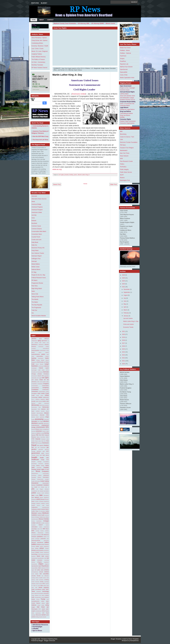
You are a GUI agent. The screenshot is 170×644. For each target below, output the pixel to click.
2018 (124, 340)
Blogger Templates (116, 639)
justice (34, 493)
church (39, 376)
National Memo (36, 269)
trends (33, 599)
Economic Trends (128, 327)
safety (39, 570)
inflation (39, 477)
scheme (46, 570)
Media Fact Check (125, 48)
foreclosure (45, 443)
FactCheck (123, 56)
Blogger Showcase (50, 641)
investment (39, 485)
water (47, 609)
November (127, 289)
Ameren (47, 345)
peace (33, 539)
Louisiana (41, 501)
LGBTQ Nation (124, 94)
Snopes (122, 59)
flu (45, 441)
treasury (47, 597)
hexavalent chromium (37, 464)
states (45, 586)
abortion (34, 339)
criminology (35, 397)
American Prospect (37, 210)
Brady (47, 362)
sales (42, 570)
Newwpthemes (134, 641)
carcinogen (34, 370)
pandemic (40, 537)
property (41, 550)
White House (45, 611)
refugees (39, 562)
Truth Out (34, 310)
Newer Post (57, 184)
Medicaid (34, 513)
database (43, 399)
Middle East (42, 517)
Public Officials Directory (39, 57)
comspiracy (40, 384)
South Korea (39, 584)
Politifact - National (125, 53)
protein (33, 552)
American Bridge (36, 204)
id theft (47, 469)
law (41, 495)
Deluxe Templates (134, 639)
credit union (40, 395)
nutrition (47, 531)
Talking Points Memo (38, 297)
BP (45, 362)
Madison (38, 503)
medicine (34, 515)
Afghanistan (34, 341)
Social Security (35, 582)
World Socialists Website (39, 316)
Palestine (34, 537)
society (42, 582)
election (46, 421)
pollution (39, 544)
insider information (36, 481)
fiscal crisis (38, 441)
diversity (42, 415)
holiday (43, 466)
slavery (33, 580)
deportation (34, 409)
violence (34, 605)
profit (37, 550)
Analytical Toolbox (37, 54)
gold (44, 451)
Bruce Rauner (40, 364)
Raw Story (35, 286)
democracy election (44, 405)
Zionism (41, 617)
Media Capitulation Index (127, 78)
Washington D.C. (36, 609)
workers (34, 617)
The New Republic (37, 305)
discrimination (40, 413)
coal (41, 382)
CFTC (47, 370)
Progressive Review (37, 283)
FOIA (47, 441)
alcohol (36, 343)
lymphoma (46, 501)
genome (47, 449)
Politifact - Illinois (125, 50)
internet (34, 485)
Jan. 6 (47, 487)
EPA (47, 427)
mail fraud (45, 505)
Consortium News (37, 234)
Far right (42, 433)
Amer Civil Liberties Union (127, 96)
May (125, 304)
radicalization (41, 558)
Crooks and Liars (36, 240)
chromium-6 (34, 376)
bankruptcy (41, 358)
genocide (41, 449)
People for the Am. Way (38, 275)
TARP (47, 589)
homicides (39, 468)
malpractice (35, 507)
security (34, 576)
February (126, 313)
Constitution (35, 390)
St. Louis (38, 586)
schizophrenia (35, 572)
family (38, 433)
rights (33, 570)
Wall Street (41, 607)
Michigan (37, 517)
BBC (121, 131)
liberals (43, 499)
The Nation (35, 302)
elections (35, 423)
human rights (40, 469)
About (41, 20)
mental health (41, 515)
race (43, 556)
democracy (35, 405)
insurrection (46, 483)
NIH (44, 529)
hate (41, 455)
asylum (47, 352)
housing (34, 469)
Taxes (33, 591)
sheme (37, 578)
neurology (34, 529)
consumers (35, 391)
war (48, 607)
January (126, 316)
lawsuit (37, 497)
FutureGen (43, 447)
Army (47, 350)
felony (38, 437)
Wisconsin (38, 615)
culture (40, 397)
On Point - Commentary (38, 62)
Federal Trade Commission (128, 121)
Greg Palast (35, 250)
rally (45, 558)
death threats (39, 401)
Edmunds (46, 419)
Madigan (34, 503)
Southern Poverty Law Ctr (127, 100)
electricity (41, 423)
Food (33, 443)
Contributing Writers (37, 43)
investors (46, 485)
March (125, 310)
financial (38, 439)
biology (38, 360)
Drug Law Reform (125, 115)
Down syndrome (40, 417)
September (127, 292)
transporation (38, 597)
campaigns (34, 368)
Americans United (37, 212)
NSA (33, 531)
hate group (46, 455)
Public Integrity (124, 169)
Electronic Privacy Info (38, 248)
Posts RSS (35, 3)
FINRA (33, 441)
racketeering (34, 558)
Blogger (41, 641)
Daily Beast (35, 242)
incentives (34, 475)
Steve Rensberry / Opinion (39, 38)
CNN (121, 140)
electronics (46, 423)
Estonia (33, 429)
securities (46, 574)
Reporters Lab (124, 64)
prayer (41, 546)
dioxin (47, 411)
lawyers (41, 498)
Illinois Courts (110, 23)
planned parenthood (37, 542)
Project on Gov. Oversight (127, 88)
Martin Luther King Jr (84, 175)
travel (43, 597)
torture (47, 595)
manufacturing (45, 507)
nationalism (35, 527)
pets (48, 539)
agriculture (44, 341)
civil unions (35, 380)
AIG (32, 343)
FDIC (43, 435)
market (39, 509)
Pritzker (47, 548)
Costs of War (124, 75)
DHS (39, 409)
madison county (45, 503)
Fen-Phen (43, 437)
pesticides (43, 539)
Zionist (44, 617)
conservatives (35, 388)
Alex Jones (42, 343)
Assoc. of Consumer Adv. (127, 104)
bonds (42, 362)
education (34, 421)
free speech (40, 445)
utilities (43, 603)
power (37, 546)
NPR (121, 159)
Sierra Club (35, 294)
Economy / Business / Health (40, 46)
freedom (46, 445)
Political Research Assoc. (39, 278)
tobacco (37, 595)
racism (47, 556)
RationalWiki (124, 72)
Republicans (45, 566)
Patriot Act (46, 537)
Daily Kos (34, 245)
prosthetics (46, 550)
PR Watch (34, 280)
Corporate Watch (125, 106)
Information (46, 477)
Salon (33, 291)
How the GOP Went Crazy (40, 136)
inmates (47, 479)
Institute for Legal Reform (127, 109)
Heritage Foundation (43, 462)
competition (34, 384)
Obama (33, 533)
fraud (34, 445)
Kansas (39, 493)
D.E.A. (33, 399)
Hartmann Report (37, 256)
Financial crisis (45, 439)
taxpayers (39, 591)
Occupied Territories (36, 535)
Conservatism (35, 386)
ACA (40, 339)
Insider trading (45, 481)
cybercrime (46, 397)
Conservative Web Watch (39, 231)
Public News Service (126, 172)
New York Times (125, 153)
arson (40, 352)
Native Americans (44, 527)
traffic (33, 597)
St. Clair (33, 586)
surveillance (38, 589)
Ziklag (37, 617)
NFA (41, 529)
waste (43, 609)
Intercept (34, 261)
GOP (47, 451)
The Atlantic (35, 299)
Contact (50, 20)
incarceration (46, 473)
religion (41, 564)
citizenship (34, 378)
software (34, 584)
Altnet (33, 202)
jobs (33, 489)
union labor (45, 601)
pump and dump (45, 554)
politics (34, 544)
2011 (124, 361)
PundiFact (123, 61)
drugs (47, 417)
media (47, 511)
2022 (124, 287)
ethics (41, 429)
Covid (47, 393)
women (44, 615)
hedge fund (45, 460)
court (39, 393)
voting (47, 605)
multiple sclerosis (36, 523)
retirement (43, 568)
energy (34, 427)
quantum (34, 556)
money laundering (36, 521)
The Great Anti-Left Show (40, 140)
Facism (44, 431)
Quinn (38, 556)
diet (48, 409)
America (34, 346)
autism (43, 354)
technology (46, 591)
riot (36, 570)
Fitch (42, 441)
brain (33, 364)
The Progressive (36, 308)
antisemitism (43, 350)
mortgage (46, 521)
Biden (33, 360)
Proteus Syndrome (44, 552)
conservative (45, 386)
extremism (39, 431)
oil (42, 535)
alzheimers (41, 345)
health (34, 457)
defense (33, 403)
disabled (34, 413)
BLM (38, 362)
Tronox (38, 599)
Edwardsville (35, 29)
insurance (35, 483)
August (126, 295)
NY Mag (34, 272)
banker (47, 356)
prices (37, 548)
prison (42, 548)
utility (47, 603)
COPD (47, 392)
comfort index (45, 382)
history (38, 465)
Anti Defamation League (127, 98)
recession (40, 560)
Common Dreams (37, 229)
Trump (43, 599)
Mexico (33, 517)
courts (43, 393)
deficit (40, 403)
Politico (122, 164)
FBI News (123, 145)
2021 (124, 331)
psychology (34, 554)
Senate (39, 576)
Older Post (113, 184)
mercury (47, 515)
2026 (124, 275)
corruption (34, 393)
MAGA (38, 505)
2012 (124, 358)
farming (47, 433)
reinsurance (34, 564)
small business (40, 580)
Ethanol (37, 429)
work (47, 615)
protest (37, 552)
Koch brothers (45, 493)
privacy (34, 550)
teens (33, 593)
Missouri (41, 519)
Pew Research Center (126, 161)
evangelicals (46, 429)
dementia (47, 403)
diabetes (43, 409)
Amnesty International (40, 348)
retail (39, 568)
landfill (37, 495)
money (46, 519)
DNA (47, 415)
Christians (46, 374)
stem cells (34, 588)
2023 (124, 284)
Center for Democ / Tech (127, 137)
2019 (124, 337)
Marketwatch (124, 150)
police (47, 542)
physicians (46, 541)
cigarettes (46, 376)
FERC (47, 437)
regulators (46, 562)
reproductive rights (36, 566)
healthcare (35, 460)
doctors (33, 417)
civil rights (45, 378)
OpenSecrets (124, 69)
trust (48, 599)
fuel (33, 447)
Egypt (42, 421)
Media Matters (36, 264)
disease (46, 413)
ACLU (47, 339)
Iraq (32, 487)
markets (43, 509)
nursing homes (40, 531)
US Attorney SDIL (84, 23)
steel (48, 586)
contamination (42, 392)
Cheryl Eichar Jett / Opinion (39, 40)
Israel (36, 487)
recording (47, 560)
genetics (34, 449)
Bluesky (44, 3)
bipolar (43, 360)
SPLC (44, 584)
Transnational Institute (126, 113)
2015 (124, 349)
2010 (124, 364)
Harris (38, 455)
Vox (33, 313)
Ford (36, 443)
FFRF (33, 439)
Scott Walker (35, 574)
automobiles (40, 356)
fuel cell (37, 447)
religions (47, 564)
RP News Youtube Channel (39, 68)
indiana (40, 475)
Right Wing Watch (37, 289)
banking (34, 358)
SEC (41, 574)
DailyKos (38, 399)
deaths (44, 401)
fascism (34, 435)
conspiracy (46, 388)
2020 (124, 334)
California (46, 366)
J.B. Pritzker (41, 487)
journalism (46, 491)
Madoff (33, 505)
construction (46, 390)
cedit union (41, 370)
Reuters (122, 178)
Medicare (45, 513)
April (125, 307)
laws (33, 497)
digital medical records (38, 411)
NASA (47, 525)
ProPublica (123, 167)
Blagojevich (34, 362)
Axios (33, 218)
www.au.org (57, 169)
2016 (124, 346)
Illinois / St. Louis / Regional (40, 51)
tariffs (43, 589)
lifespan (47, 499)
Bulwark (34, 221)
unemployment (35, 601)
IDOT (33, 471)
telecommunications (39, 593)
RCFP (122, 175)
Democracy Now (36, 407)
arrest (33, 352)
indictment (46, 475)
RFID (47, 568)
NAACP (41, 525)
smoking (47, 580)
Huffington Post (36, 259)
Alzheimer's (35, 345)
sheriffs (41, 578)
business (35, 366)
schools (41, 572)
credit (33, 395)
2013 (124, 355)
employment (45, 425)
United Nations (36, 603)
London (37, 501)
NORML (122, 117)
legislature (46, 498)
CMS (38, 382)
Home (34, 20)
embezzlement (35, 425)
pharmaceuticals (36, 541)
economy (39, 419)
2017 (124, 343)
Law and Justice (128, 318)
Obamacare (40, 533)
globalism (39, 451)
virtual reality (41, 605)
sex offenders (45, 576)
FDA (40, 435)
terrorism (46, 593)
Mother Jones (36, 267)
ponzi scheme (45, 544)
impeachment (35, 473)
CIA (43, 376)
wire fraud (45, 613)
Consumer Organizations (127, 123)
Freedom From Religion (127, 148)
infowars (34, 479)
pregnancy (46, 546)
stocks (40, 587)
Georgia (33, 451)
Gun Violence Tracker (38, 253)
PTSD (39, 554)
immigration (45, 471)
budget (47, 364)
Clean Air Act (44, 380)
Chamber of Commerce (37, 372)
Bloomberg (123, 134)
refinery (33, 562)
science (46, 572)
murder (43, 523)
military (47, 517)
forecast (40, 443)
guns (43, 453)
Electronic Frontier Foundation (129, 142)
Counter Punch (36, 237)
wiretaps (34, 615)
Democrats (46, 407)
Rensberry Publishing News (49, 639)
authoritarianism (36, 354)
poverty (33, 546)
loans (33, 501)
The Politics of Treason (38, 59)
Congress (46, 384)
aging (39, 341)
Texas (33, 595)
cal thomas (41, 366)
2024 (124, 281)
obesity (47, 533)
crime (47, 395)
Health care (44, 458)
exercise (34, 431)
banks (47, 358)
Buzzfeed (34, 223)
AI (48, 341)
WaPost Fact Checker (126, 67)
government (36, 453)
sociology (47, 582)
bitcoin (47, 360)
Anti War (34, 215)
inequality (34, 477)
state (42, 586)
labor (33, 495)
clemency (34, 382)
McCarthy (43, 511)
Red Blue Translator (37, 65)
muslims (47, 523)
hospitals (46, 467)
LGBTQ (38, 499)
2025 (124, 278)
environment (41, 427)
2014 (124, 352)
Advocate (34, 196)
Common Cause (36, 226)
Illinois (38, 471)
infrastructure (40, 479)
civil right (39, 378)
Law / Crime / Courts (37, 49)
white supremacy (36, 613)
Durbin (33, 419)
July (125, 298)
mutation (34, 525)
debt (48, 401)
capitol (47, 368)
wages (33, 607)
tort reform (42, 595)
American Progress (37, 207)
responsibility (35, 568)
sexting (33, 578)
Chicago (34, 374)
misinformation (35, 519)
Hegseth (34, 462)
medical (40, 513)
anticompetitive (35, 350)
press (33, 548)
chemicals (46, 372)
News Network (124, 156)
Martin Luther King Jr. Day (67, 75)
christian (40, 374)
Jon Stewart (41, 491)
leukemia (34, 499)
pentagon (38, 539)
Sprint (47, 584)
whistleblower (38, 611)
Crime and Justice (128, 324)
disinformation (35, 415)
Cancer (41, 368)
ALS (48, 343)
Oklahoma (46, 535)
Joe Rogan (40, 489)
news (38, 529)
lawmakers (46, 495)
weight (33, 611)
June (125, 301)
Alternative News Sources (39, 199)
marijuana (34, 509)
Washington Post (125, 180)
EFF (39, 421)
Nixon (47, 529)
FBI (37, 435)
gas (48, 447)
